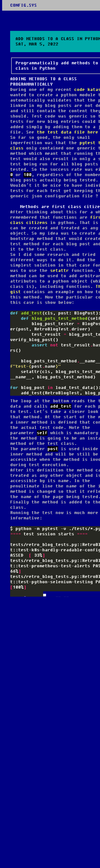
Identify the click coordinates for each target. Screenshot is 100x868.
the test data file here (68, 132)
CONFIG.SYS (24, 5)
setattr (60, 271)
